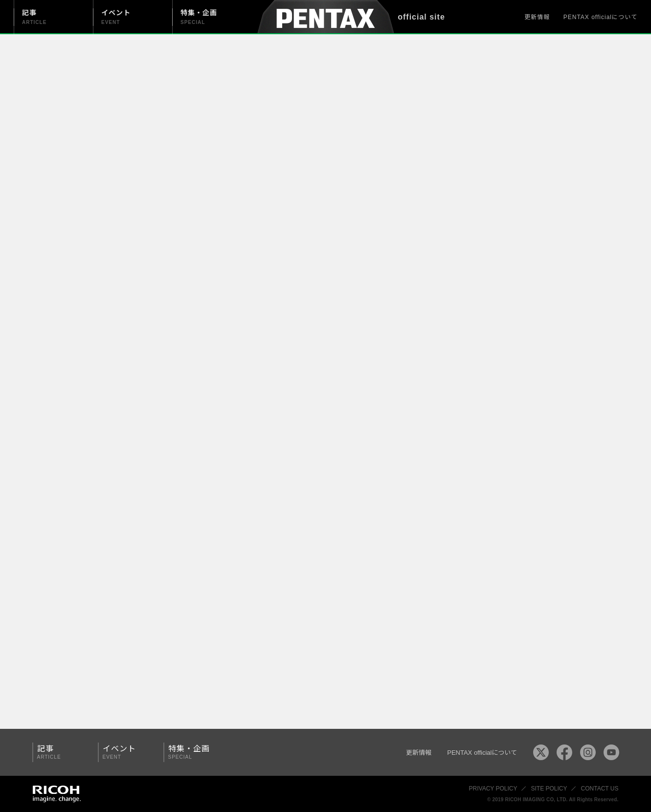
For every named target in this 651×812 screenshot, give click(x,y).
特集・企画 (193, 752)
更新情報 (537, 17)
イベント (127, 752)
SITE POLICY (549, 789)
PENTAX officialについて (600, 17)
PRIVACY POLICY (493, 789)
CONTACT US (600, 789)
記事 (62, 752)
